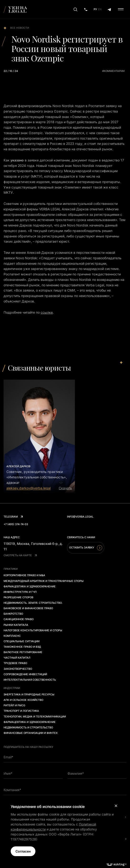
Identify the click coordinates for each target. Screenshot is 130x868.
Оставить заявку (86, 548)
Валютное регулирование (23, 652)
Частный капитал (17, 658)
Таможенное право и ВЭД (22, 647)
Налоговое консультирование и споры (33, 630)
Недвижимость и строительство (28, 727)
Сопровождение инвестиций (25, 674)
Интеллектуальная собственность (30, 680)
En (100, 9)
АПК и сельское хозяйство (23, 700)
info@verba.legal (80, 517)
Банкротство (13, 614)
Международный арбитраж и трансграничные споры (44, 581)
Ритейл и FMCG (14, 705)
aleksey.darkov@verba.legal (29, 488)
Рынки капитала (16, 625)
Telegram (13, 517)
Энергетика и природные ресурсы (29, 694)
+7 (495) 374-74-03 (16, 524)
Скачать (65, 488)
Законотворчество (18, 669)
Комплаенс (12, 636)
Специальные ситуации (22, 641)
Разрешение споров (18, 597)
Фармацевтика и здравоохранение (30, 586)
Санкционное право (19, 619)
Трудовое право (15, 663)
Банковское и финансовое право (28, 608)
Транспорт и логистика (21, 711)
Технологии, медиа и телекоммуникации (35, 717)
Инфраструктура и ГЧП (20, 592)
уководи (32, 204)
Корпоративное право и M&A (24, 575)
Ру (95, 9)
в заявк (31, 160)
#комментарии (113, 71)
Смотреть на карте (20, 555)
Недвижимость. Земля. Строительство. (33, 603)
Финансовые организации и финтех (31, 733)
